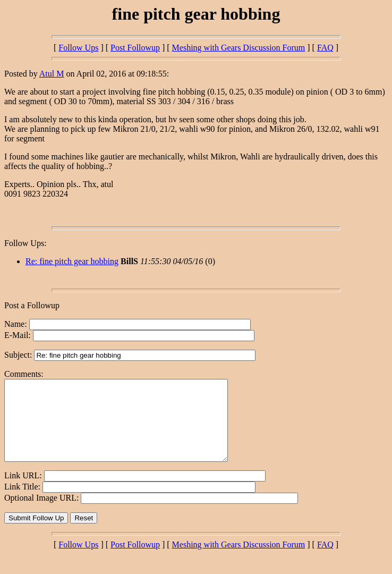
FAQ (325, 48)
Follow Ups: (25, 243)
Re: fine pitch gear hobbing (72, 261)
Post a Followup (32, 305)
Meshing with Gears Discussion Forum (239, 48)
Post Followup (135, 48)
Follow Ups (78, 48)
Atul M (52, 74)
